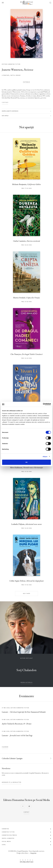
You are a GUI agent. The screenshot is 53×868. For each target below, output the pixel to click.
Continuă (5, 102)
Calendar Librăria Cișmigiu (12, 758)
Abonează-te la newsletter (12, 782)
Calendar (5, 747)
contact (26, 812)
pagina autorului (26, 682)
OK (27, 462)
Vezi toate (27, 594)
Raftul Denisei (16, 75)
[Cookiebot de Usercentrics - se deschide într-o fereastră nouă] (43, 404)
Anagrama (33, 853)
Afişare (45, 456)
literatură (5, 75)
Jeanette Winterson (12, 70)
